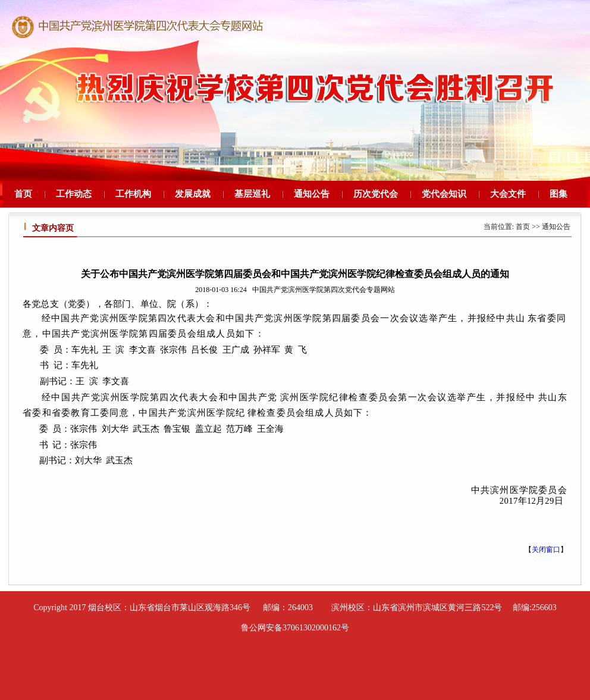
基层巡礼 (252, 194)
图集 (558, 194)
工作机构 (133, 194)
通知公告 (312, 194)
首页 (23, 194)
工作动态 (74, 194)
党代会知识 (444, 194)
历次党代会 (376, 194)
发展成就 (193, 194)
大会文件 (508, 194)
